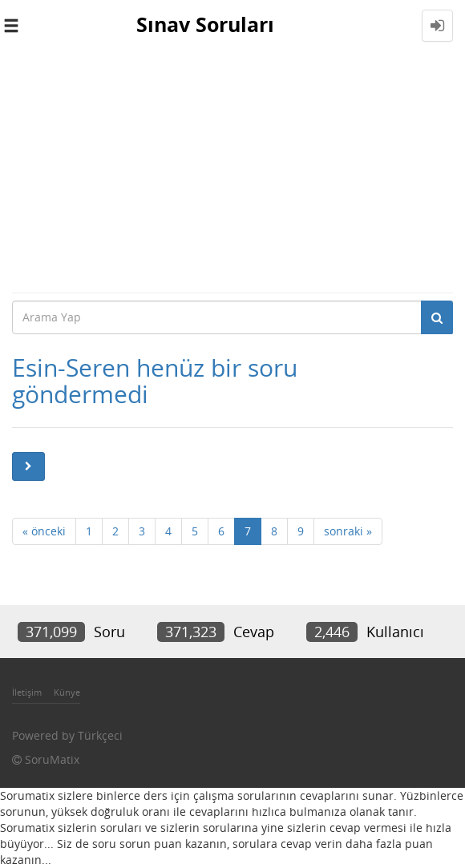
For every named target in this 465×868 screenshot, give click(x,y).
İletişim (27, 692)
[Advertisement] (232, 172)
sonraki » (348, 531)
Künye (67, 692)
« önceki (44, 531)
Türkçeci (100, 735)
